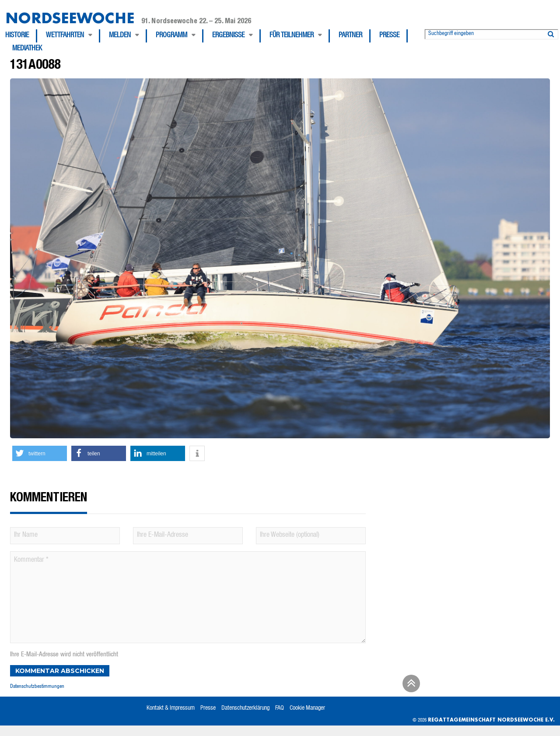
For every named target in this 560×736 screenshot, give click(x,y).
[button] (40, 453)
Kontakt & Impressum (171, 708)
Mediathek (27, 49)
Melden (120, 36)
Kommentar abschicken (60, 671)
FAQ (280, 708)
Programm (171, 36)
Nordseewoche (70, 18)
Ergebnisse (228, 36)
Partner (350, 36)
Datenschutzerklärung (245, 708)
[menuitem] (21, 36)
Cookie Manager (307, 708)
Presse (389, 36)
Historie (17, 36)
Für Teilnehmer (292, 36)
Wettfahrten (65, 36)
